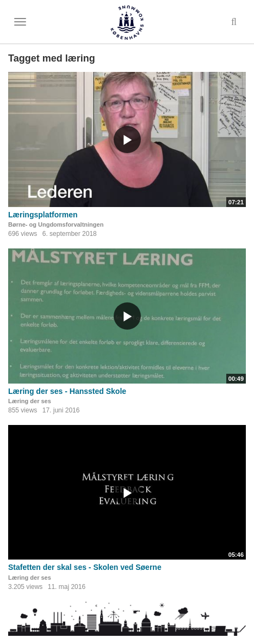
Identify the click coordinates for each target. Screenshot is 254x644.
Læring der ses (30, 401)
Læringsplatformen (43, 215)
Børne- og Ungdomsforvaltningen (56, 224)
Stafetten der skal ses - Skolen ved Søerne (85, 567)
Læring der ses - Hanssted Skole (67, 391)
